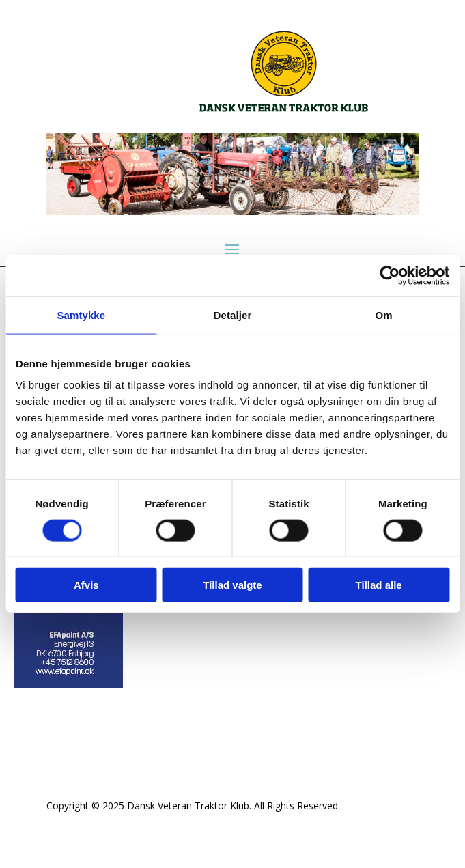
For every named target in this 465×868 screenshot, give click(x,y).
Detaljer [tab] (233, 314)
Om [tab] (384, 314)
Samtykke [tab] (81, 314)
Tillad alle (379, 585)
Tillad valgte (232, 585)
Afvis (86, 585)
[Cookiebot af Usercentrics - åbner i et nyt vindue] (390, 275)
